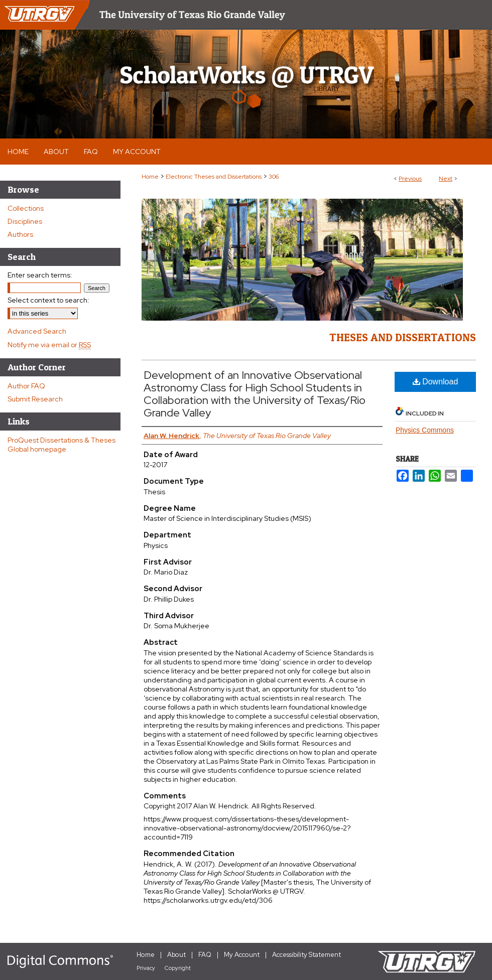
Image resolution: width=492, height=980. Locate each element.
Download (436, 382)
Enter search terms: (40, 275)
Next (446, 179)
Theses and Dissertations (403, 337)
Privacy (146, 968)
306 (274, 177)
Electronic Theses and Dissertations (214, 177)
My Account (242, 955)
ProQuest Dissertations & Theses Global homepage (61, 445)
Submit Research (35, 399)
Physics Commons (425, 430)
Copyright (178, 968)
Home (150, 177)
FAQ (205, 955)
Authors (20, 234)
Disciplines (25, 221)
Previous (410, 179)
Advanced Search (37, 331)
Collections (26, 208)
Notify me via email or (49, 345)
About (176, 955)
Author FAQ (26, 386)
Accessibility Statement (306, 955)
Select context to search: (48, 300)
